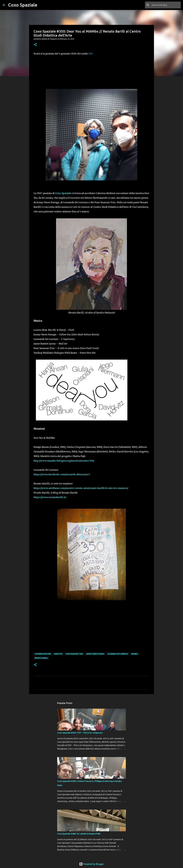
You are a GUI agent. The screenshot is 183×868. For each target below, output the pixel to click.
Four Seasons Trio (74, 654)
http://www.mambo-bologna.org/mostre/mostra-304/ (64, 461)
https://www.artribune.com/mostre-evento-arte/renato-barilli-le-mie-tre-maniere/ (81, 488)
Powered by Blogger (91, 864)
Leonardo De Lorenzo (118, 654)
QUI (90, 54)
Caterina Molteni (43, 654)
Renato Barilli (41, 658)
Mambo (135, 654)
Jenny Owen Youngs (95, 654)
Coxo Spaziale (23, 5)
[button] (35, 45)
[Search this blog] (166, 5)
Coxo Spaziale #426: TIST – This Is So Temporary (80, 733)
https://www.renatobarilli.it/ (50, 497)
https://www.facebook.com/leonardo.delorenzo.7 (62, 474)
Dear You (58, 654)
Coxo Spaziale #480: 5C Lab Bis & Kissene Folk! (79, 834)
